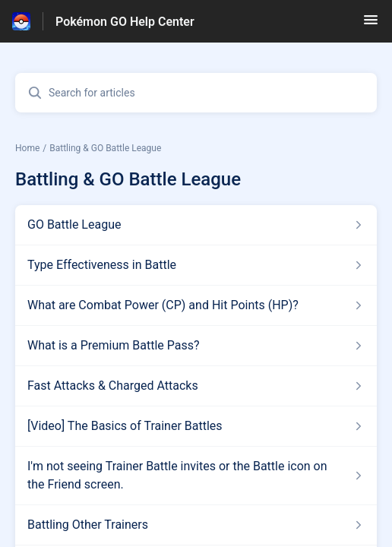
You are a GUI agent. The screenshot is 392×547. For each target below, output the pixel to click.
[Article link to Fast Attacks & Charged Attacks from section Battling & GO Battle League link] (196, 386)
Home (27, 148)
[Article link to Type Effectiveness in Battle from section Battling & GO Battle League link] (196, 265)
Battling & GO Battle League (105, 148)
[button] (371, 25)
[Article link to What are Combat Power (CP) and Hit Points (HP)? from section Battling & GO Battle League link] (196, 305)
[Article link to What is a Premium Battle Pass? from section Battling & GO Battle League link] (196, 346)
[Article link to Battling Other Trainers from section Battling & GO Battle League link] (196, 525)
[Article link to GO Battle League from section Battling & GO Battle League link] (196, 225)
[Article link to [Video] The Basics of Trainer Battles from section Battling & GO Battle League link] (196, 426)
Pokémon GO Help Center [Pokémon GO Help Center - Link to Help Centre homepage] (125, 22)
